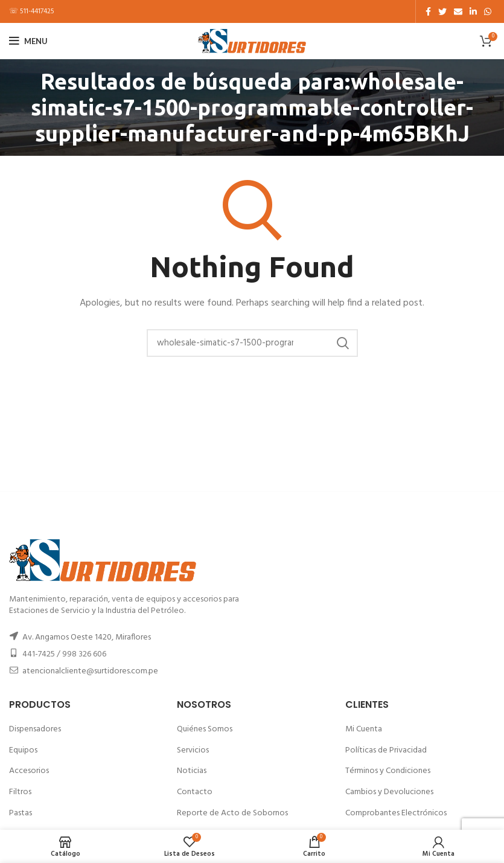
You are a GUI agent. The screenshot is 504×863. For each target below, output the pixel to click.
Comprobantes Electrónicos (396, 813)
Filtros (20, 792)
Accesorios (29, 771)
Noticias (192, 771)
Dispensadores (35, 729)
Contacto (195, 792)
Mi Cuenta (364, 729)
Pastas (21, 813)
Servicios (193, 750)
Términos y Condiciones (388, 771)
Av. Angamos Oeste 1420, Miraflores (87, 637)
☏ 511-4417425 (32, 11)
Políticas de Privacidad (386, 750)
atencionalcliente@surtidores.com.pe (90, 671)
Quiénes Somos (205, 729)
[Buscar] (252, 343)
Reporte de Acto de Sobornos (232, 813)
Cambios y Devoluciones (389, 792)
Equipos (23, 750)
